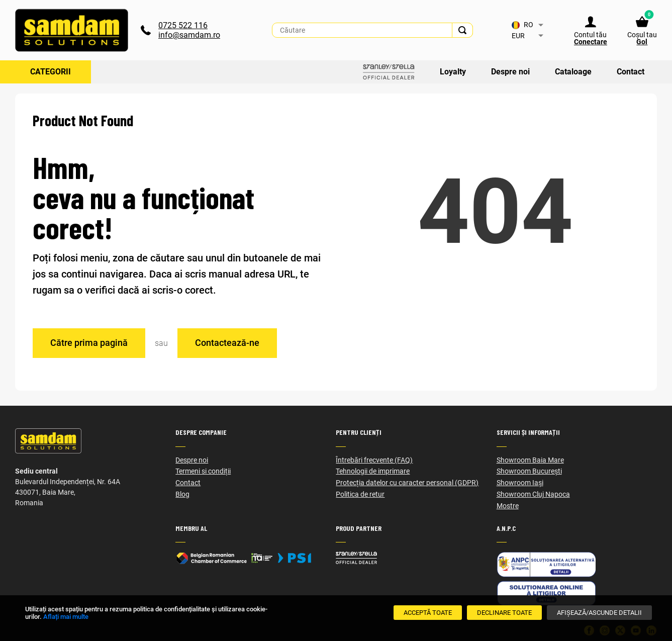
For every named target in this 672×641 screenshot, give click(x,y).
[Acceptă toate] (428, 613)
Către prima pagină (89, 343)
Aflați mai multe (66, 617)
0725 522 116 (183, 25)
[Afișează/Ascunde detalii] (599, 613)
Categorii (51, 72)
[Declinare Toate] (504, 613)
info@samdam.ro (189, 35)
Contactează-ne (227, 343)
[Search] (462, 30)
